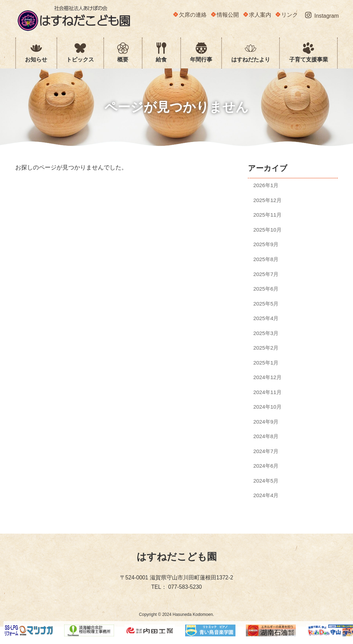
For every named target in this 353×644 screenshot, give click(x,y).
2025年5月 (266, 304)
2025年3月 (266, 333)
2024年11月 (267, 392)
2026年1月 (266, 185)
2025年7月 (266, 274)
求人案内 (257, 15)
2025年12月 (267, 200)
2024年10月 (267, 407)
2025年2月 (266, 348)
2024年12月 (267, 377)
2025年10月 (267, 230)
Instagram (322, 15)
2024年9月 (266, 422)
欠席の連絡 (190, 15)
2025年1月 (266, 363)
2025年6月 (266, 289)
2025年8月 (266, 259)
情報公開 (225, 15)
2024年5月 (266, 481)
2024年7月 (266, 451)
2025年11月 (267, 215)
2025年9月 (266, 244)
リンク (287, 15)
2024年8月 (266, 436)
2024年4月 (266, 495)
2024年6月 (266, 466)
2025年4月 (266, 318)
